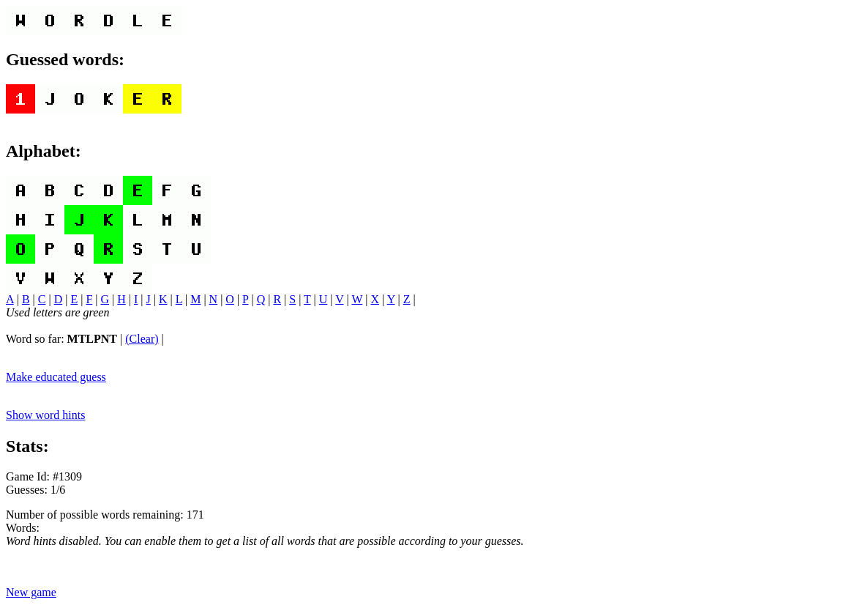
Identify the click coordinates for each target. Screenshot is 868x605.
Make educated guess (56, 377)
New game (31, 592)
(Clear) (142, 339)
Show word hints (45, 415)
